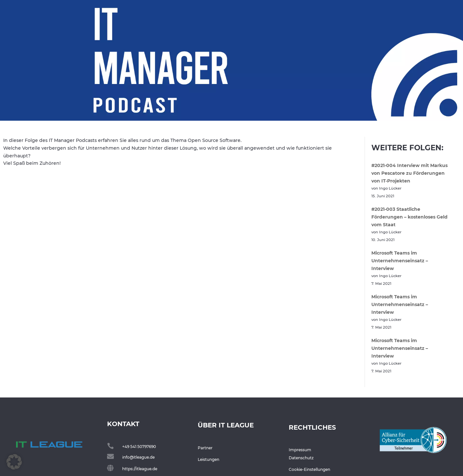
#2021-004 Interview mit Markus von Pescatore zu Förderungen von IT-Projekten (409, 173)
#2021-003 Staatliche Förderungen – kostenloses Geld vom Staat (409, 217)
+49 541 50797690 (139, 447)
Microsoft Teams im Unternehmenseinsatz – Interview (400, 261)
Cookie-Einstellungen (309, 469)
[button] (14, 462)
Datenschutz (301, 458)
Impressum (300, 450)
